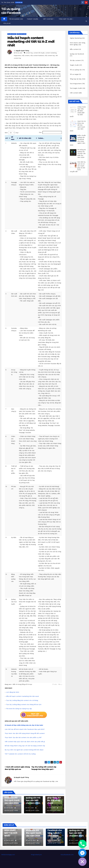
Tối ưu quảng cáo (16, 19)
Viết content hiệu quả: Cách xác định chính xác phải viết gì (25, 742)
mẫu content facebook (37, 56)
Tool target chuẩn (76, 88)
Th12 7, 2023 (74, 840)
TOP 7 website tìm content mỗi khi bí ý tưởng (20, 754)
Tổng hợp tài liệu (66, 19)
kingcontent (17, 56)
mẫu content (26, 56)
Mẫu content (74, 49)
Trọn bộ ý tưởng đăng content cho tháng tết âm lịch (24, 704)
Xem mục (12, 133)
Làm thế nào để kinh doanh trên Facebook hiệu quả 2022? (25, 729)
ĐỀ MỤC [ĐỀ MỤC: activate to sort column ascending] (13, 138)
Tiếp (59, 684)
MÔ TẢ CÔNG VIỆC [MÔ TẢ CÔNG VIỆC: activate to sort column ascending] (25, 138)
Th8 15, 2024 (10, 840)
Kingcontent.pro (36, 855)
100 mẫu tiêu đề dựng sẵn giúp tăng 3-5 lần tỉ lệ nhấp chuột (54, 798)
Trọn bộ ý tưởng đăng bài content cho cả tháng (22, 700)
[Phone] (82, 844)
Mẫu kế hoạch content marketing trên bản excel (23, 696)
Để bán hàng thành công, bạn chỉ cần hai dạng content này (25, 746)
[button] (86, 21)
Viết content (49, 19)
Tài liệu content (12, 34)
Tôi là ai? (7, 23)
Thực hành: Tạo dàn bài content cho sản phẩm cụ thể (23, 737)
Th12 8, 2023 (53, 840)
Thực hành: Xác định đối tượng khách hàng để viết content (25, 733)
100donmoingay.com (8, 855)
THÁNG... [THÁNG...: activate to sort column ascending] (41, 138)
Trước (55, 684)
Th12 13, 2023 (32, 840)
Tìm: (50, 132)
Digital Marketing (76, 38)
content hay (29, 53)
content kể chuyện (39, 53)
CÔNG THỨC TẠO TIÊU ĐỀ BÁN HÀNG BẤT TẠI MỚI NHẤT (11, 830)
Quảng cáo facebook (77, 54)
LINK (57, 781)
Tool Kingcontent (76, 84)
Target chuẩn (33, 19)
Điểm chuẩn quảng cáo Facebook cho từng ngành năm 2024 (55, 830)
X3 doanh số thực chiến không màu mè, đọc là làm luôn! (24, 725)
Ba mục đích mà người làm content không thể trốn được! (24, 750)
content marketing (51, 53)
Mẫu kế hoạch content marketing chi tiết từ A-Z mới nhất (31, 42)
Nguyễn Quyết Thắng (22, 51)
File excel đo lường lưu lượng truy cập (19, 709)
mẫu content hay (50, 56)
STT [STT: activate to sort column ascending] (7, 138)
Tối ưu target (74, 74)
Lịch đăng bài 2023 (13, 692)
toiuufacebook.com (67, 855)
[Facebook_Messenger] (82, 853)
